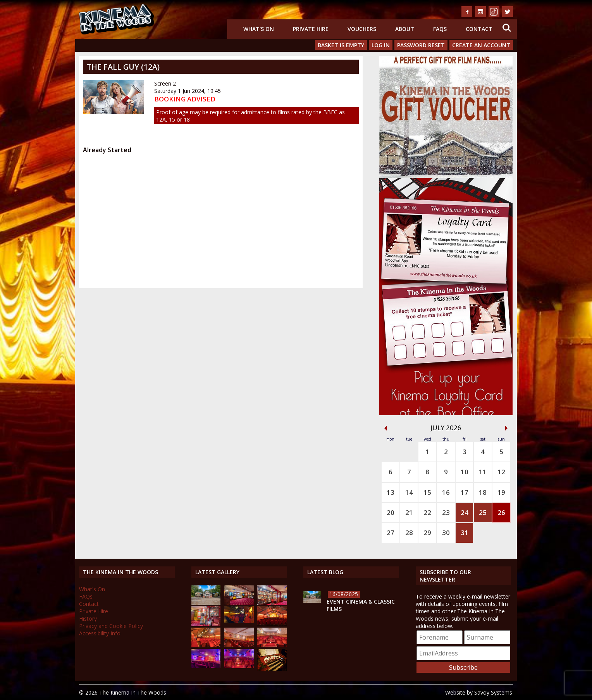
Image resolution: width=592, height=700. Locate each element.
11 (483, 472)
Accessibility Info (100, 633)
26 (501, 512)
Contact (479, 29)
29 (427, 533)
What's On (259, 29)
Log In (381, 45)
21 (409, 512)
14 (409, 492)
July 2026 (446, 428)
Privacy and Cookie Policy (111, 626)
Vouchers (362, 29)
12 (501, 472)
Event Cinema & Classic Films (361, 605)
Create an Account (481, 45)
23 (446, 512)
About (405, 29)
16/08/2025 (344, 594)
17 (465, 492)
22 (427, 512)
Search (507, 28)
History (88, 619)
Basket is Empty (341, 45)
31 (465, 533)
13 (391, 492)
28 (409, 533)
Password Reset (421, 45)
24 (465, 512)
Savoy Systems (493, 692)
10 (465, 472)
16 (446, 492)
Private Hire (311, 29)
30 (446, 533)
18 (483, 492)
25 (483, 512)
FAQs (440, 29)
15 (427, 492)
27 (391, 533)
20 (391, 512)
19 (501, 492)
